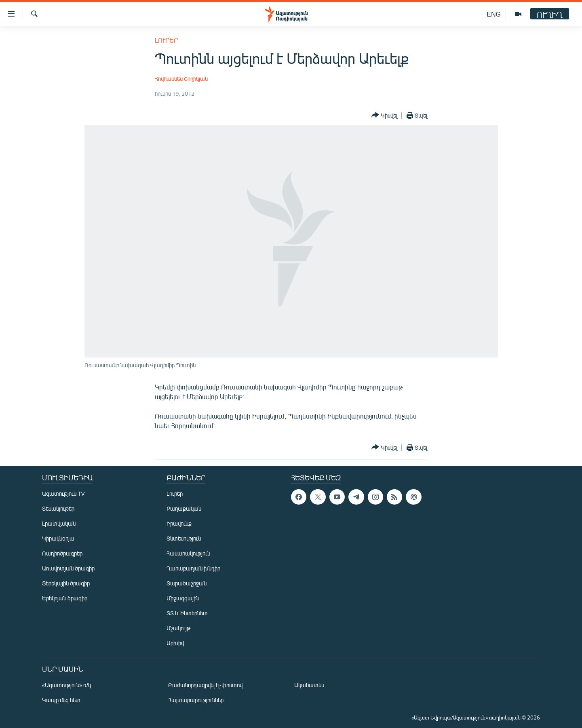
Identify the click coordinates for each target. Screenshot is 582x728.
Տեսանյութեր (58, 508)
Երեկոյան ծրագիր (65, 598)
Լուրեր (166, 40)
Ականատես (309, 685)
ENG (494, 14)
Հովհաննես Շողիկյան (181, 79)
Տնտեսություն (184, 538)
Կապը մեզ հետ (61, 700)
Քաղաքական (184, 508)
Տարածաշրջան (187, 583)
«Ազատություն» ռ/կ (66, 685)
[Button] (384, 115)
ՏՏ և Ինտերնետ (187, 613)
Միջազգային (183, 598)
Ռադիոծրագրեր (62, 553)
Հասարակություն (188, 553)
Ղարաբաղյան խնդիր (193, 568)
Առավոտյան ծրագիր (68, 568)
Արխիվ (175, 643)
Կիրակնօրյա (58, 538)
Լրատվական (59, 523)
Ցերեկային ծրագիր (66, 583)
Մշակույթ (178, 628)
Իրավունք (179, 523)
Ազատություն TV (63, 493)
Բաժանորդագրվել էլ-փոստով (205, 685)
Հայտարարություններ (196, 700)
